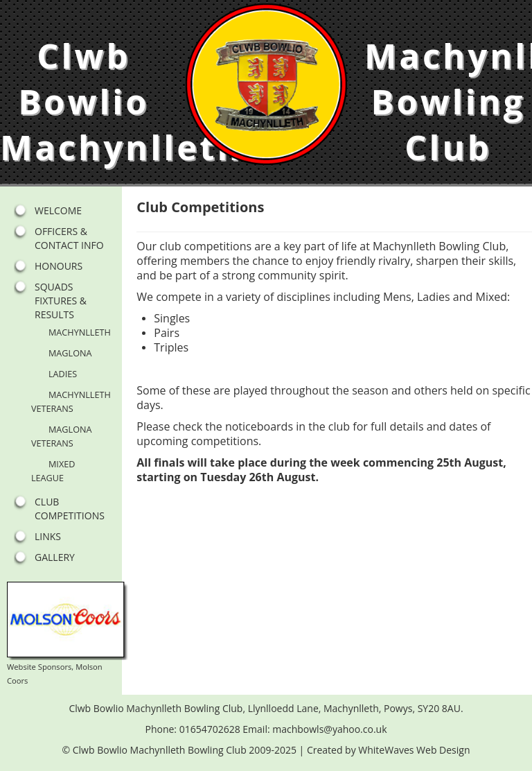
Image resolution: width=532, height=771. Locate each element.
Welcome (58, 210)
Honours (59, 266)
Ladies (63, 374)
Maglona (70, 353)
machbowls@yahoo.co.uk (329, 729)
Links (48, 536)
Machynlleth (80, 332)
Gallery (55, 557)
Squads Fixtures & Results (61, 301)
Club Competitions (70, 509)
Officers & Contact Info (69, 238)
